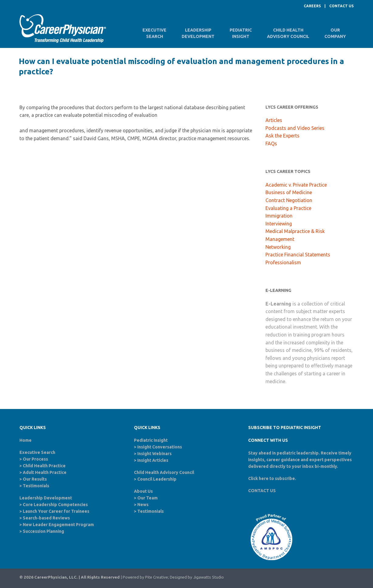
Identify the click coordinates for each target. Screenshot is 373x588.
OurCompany (335, 33)
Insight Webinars (154, 454)
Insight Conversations (160, 447)
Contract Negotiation (289, 200)
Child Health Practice (44, 466)
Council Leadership (157, 479)
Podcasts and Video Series (295, 128)
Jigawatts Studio (209, 577)
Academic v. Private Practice (296, 185)
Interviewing (279, 224)
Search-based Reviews (46, 518)
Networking (278, 247)
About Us (143, 491)
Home (26, 440)
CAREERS (312, 6)
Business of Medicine (289, 192)
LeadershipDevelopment (198, 33)
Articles (274, 120)
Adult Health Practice (45, 472)
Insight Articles (153, 460)
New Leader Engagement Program (58, 525)
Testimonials (36, 486)
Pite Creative (157, 577)
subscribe (285, 478)
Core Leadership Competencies (55, 505)
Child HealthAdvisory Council (288, 33)
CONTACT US (341, 6)
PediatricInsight (241, 33)
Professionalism (283, 262)
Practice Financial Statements (298, 255)
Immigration (279, 216)
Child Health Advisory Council (164, 472)
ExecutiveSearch (154, 33)
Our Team (147, 498)
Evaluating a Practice (288, 208)
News (143, 505)
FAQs (271, 144)
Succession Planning (43, 531)
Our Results (35, 479)
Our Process (35, 459)
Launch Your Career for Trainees (56, 511)
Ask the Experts (282, 136)
